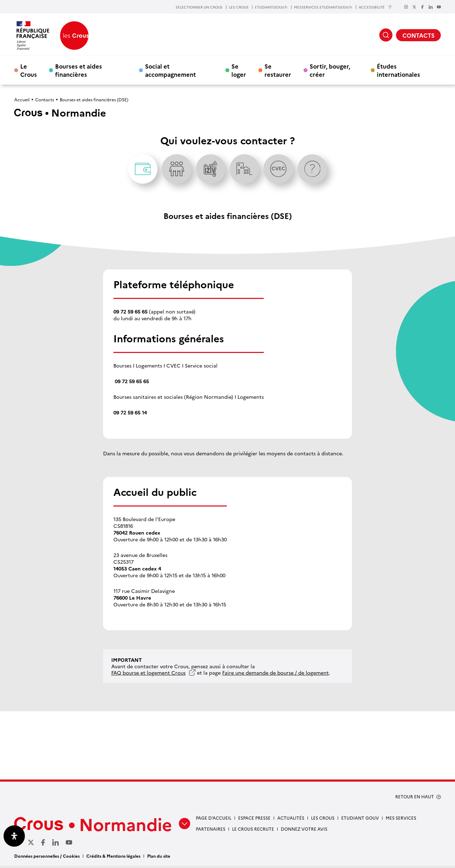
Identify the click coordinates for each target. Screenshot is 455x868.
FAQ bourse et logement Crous (148, 675)
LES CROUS (239, 7)
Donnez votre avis (304, 831)
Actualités (291, 820)
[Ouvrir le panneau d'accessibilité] (14, 836)
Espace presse (254, 820)
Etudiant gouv (360, 820)
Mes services (401, 820)
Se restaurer (278, 70)
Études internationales (398, 70)
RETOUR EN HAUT (415, 799)
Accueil (22, 99)
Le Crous (29, 70)
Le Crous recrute (253, 831)
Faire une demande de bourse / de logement (275, 675)
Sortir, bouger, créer (330, 70)
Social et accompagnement (170, 70)
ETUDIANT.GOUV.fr (271, 7)
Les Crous (323, 820)
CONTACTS (418, 35)
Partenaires (211, 831)
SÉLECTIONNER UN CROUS (199, 7)
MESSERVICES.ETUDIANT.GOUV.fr (323, 7)
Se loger (239, 70)
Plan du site (159, 858)
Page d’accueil (214, 820)
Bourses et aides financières (79, 70)
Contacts (45, 99)
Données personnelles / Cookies (47, 858)
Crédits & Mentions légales (113, 858)
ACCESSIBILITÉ (375, 7)
